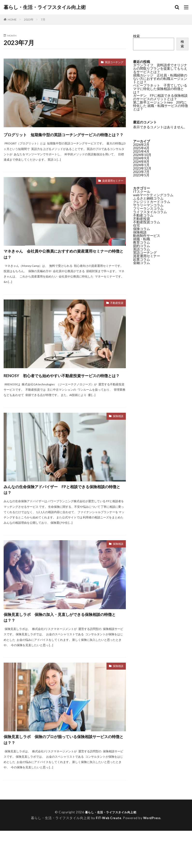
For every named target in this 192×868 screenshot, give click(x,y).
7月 (43, 19)
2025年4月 (141, 151)
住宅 (136, 225)
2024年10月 (142, 155)
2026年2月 (141, 145)
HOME (12, 19)
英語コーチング (112, 63)
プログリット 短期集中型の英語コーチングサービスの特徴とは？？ (63, 138)
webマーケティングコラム (153, 195)
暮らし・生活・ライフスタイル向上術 (45, 7)
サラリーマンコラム (148, 205)
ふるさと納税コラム (148, 198)
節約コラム (142, 246)
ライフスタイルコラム (150, 212)
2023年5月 (141, 175)
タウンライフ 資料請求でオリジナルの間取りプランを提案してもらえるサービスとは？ (160, 68)
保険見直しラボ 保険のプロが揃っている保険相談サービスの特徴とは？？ (63, 775)
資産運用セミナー (110, 190)
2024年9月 (141, 158)
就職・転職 (142, 239)
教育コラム (142, 242)
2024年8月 (141, 161)
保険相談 (117, 439)
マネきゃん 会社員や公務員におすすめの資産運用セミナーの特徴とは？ (63, 266)
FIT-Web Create (108, 855)
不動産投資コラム (147, 222)
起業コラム (142, 259)
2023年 (29, 19)
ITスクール (142, 191)
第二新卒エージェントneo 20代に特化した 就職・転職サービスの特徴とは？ (160, 106)
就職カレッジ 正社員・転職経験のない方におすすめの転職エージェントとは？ (160, 79)
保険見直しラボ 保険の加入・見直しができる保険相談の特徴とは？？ (63, 647)
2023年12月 (142, 168)
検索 (136, 36)
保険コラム (142, 229)
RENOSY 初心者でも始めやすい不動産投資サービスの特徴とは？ (62, 393)
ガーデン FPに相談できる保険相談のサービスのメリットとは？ (160, 97)
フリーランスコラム (148, 208)
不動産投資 (115, 317)
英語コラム (142, 249)
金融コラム (142, 263)
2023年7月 (141, 172)
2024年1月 (141, 165)
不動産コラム (143, 215)
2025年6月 (141, 148)
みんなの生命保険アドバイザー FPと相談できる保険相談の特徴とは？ (64, 515)
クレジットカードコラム (152, 202)
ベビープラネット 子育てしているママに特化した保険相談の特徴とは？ (160, 89)
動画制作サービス (147, 236)
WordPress (153, 855)
